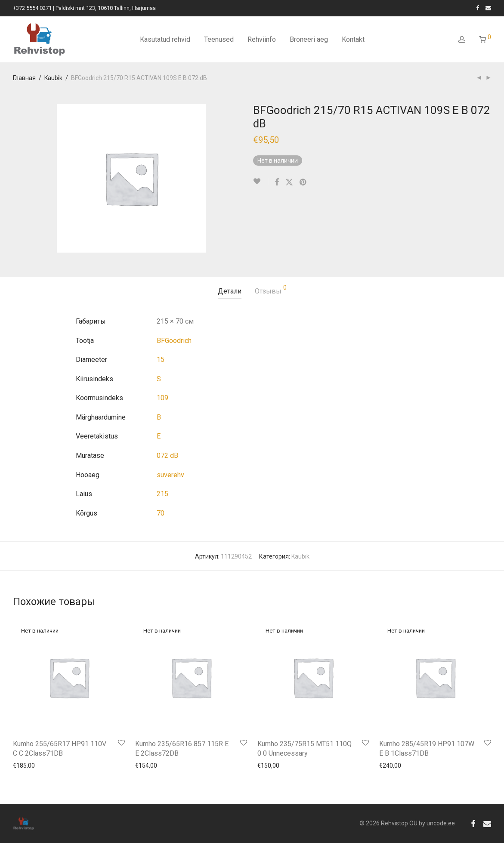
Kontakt (353, 40)
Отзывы (271, 290)
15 (161, 360)
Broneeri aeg (309, 40)
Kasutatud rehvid (165, 40)
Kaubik (53, 78)
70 (161, 513)
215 (162, 494)
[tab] (230, 292)
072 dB (167, 455)
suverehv (170, 475)
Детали (230, 291)
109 (162, 398)
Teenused (219, 40)
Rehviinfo (262, 40)
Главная (24, 78)
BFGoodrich (174, 341)
